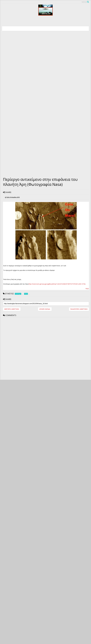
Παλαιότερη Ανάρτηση (79, 309)
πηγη (87, 288)
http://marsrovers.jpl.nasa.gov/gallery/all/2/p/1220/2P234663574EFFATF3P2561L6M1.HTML (57, 284)
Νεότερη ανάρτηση (12, 309)
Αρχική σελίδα (45, 309)
